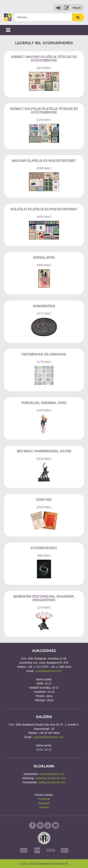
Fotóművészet (44, 548)
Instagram (44, 803)
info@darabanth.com (49, 671)
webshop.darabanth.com (51, 778)
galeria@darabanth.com (49, 737)
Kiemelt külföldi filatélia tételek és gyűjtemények (44, 111)
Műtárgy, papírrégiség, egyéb (44, 451)
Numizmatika (44, 306)
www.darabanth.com (52, 774)
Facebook (44, 799)
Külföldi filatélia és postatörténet (44, 209)
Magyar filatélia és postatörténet (44, 161)
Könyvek (44, 500)
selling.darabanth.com (52, 782)
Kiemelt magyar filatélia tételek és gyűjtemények (44, 59)
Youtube (44, 807)
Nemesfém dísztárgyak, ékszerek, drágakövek (44, 598)
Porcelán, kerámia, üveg (44, 403)
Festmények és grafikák (44, 354)
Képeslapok (44, 258)
